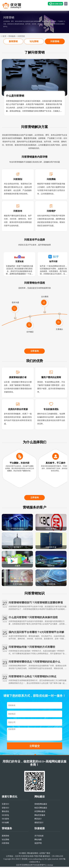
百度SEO (5, 810)
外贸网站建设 (40, 817)
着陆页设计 (39, 828)
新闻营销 (13, 41)
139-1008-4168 (57, 4)
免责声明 (38, 849)
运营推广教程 (45, 859)
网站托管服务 (40, 821)
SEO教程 (22, 859)
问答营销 (21, 36)
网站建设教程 (33, 859)
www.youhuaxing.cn (36, 864)
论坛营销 (34, 41)
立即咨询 (35, 354)
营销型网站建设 (41, 810)
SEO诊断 (5, 828)
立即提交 (35, 751)
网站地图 (38, 845)
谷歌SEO (5, 813)
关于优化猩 (39, 841)
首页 (5, 36)
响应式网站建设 (41, 813)
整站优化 (5, 817)
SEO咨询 (5, 824)
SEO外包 (5, 821)
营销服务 (12, 36)
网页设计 (38, 824)
